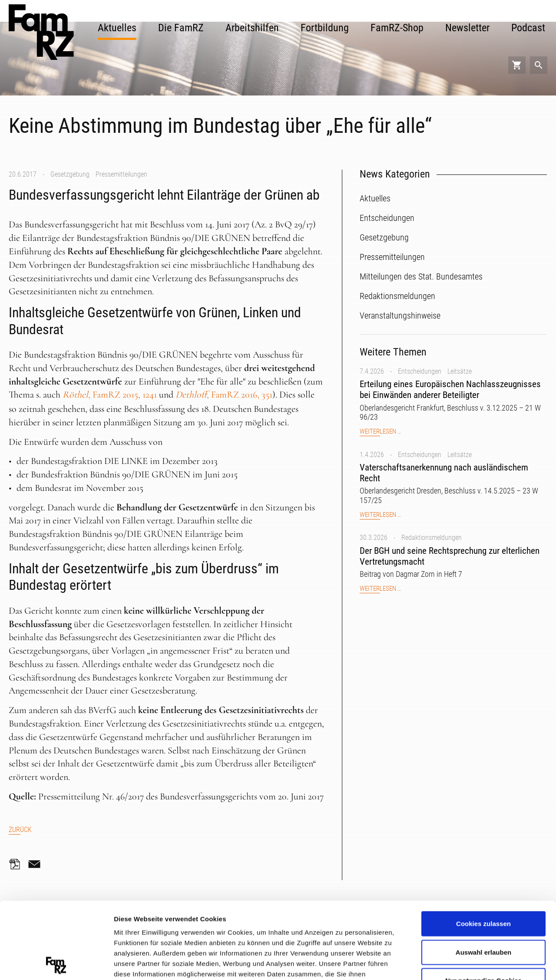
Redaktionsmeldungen (432, 538)
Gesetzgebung (70, 174)
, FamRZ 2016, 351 (224, 395)
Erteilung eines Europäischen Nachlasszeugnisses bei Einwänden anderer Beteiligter (450, 390)
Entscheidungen (420, 371)
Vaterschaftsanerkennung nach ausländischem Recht (444, 473)
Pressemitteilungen (121, 174)
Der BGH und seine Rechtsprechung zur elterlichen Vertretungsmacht (450, 556)
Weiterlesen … (380, 432)
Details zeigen (462, 962)
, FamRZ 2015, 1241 (110, 395)
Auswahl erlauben (483, 876)
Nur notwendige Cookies (483, 904)
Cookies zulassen (483, 847)
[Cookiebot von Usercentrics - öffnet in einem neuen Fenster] (56, 963)
